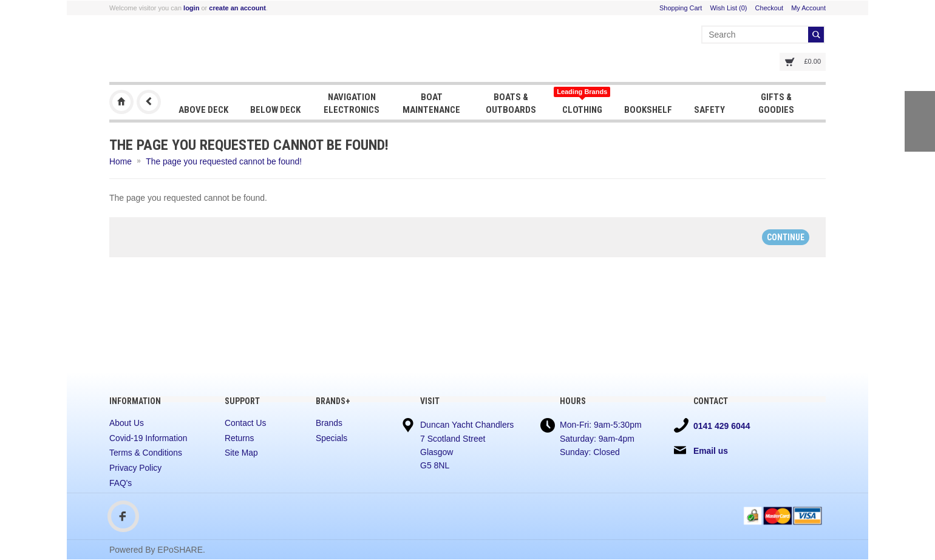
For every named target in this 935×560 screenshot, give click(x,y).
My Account (808, 8)
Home (121, 161)
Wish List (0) (728, 8)
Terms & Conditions (146, 453)
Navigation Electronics (352, 103)
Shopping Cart (681, 8)
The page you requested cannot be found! (225, 161)
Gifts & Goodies (774, 103)
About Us (127, 423)
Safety (708, 109)
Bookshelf (647, 109)
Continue (785, 237)
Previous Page (149, 102)
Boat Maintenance (431, 103)
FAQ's (121, 483)
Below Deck (275, 109)
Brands (329, 423)
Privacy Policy (136, 468)
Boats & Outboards (510, 103)
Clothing (581, 101)
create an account (237, 8)
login (191, 8)
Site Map (241, 453)
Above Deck (203, 109)
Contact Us (246, 423)
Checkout (769, 8)
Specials (332, 438)
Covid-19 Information (149, 438)
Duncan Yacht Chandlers (121, 102)
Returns (240, 438)
